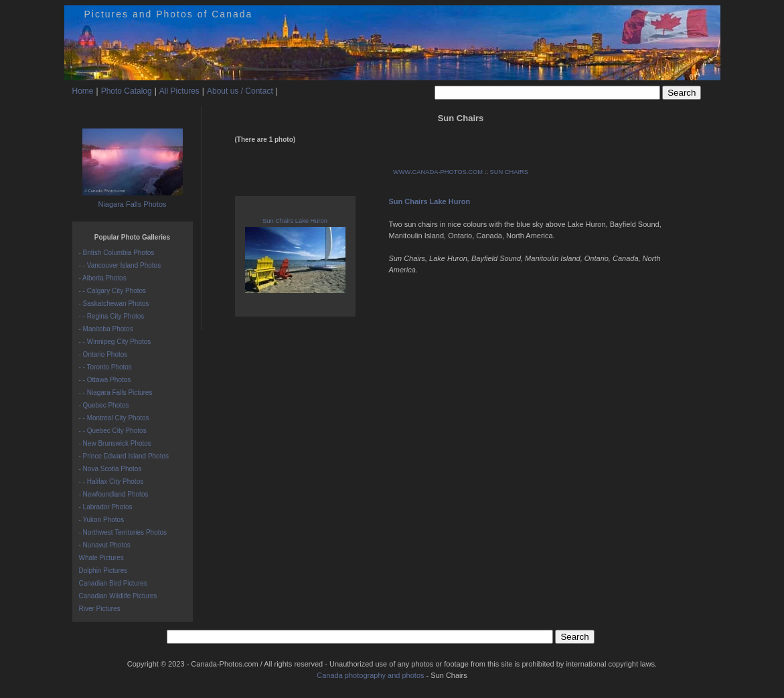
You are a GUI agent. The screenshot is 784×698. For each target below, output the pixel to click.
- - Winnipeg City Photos (115, 342)
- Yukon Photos (102, 520)
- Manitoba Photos (106, 329)
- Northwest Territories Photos (123, 532)
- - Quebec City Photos (113, 431)
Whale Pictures (101, 558)
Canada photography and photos (370, 675)
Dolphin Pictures (103, 571)
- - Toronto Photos (105, 367)
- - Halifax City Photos (111, 482)
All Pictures (179, 91)
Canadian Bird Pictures (113, 583)
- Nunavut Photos (105, 545)
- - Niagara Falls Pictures (116, 392)
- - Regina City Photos (112, 316)
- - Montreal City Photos (114, 418)
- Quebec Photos (104, 405)
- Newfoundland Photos (114, 494)
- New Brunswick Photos (115, 443)
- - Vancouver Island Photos (120, 265)
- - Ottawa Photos (105, 380)
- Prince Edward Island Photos (124, 456)
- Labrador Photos (106, 507)
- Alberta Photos (103, 278)
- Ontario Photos (103, 354)
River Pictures (100, 609)
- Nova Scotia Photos (110, 469)
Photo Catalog (127, 91)
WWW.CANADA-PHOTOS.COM (438, 172)
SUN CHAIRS (509, 172)
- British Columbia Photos (117, 253)
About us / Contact (240, 91)
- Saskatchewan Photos (114, 303)
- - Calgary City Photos (113, 291)
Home (83, 91)
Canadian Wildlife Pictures (118, 596)
